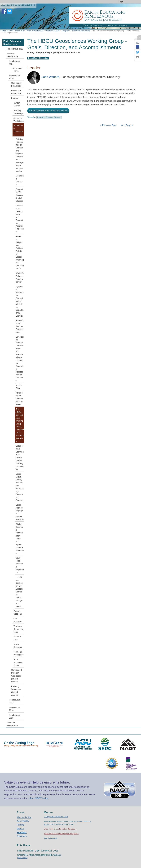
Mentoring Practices (20, 180)
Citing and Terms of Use (56, 817)
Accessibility (23, 821)
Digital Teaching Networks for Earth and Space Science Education (20, 539)
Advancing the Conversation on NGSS (20, 399)
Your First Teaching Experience (20, 565)
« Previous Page (109, 125)
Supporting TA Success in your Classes (20, 195)
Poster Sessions (18, 646)
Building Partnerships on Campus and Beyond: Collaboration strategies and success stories (20, 155)
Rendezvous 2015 (15, 717)
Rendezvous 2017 (15, 701)
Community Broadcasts (16, 84)
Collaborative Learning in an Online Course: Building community (20, 458)
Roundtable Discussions (80, 31)
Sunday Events (17, 104)
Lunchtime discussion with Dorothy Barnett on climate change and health (19, 592)
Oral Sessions (18, 620)
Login (121, 2)
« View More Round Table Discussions (48, 111)
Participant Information (16, 92)
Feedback (22, 832)
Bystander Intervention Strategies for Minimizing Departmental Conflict (20, 301)
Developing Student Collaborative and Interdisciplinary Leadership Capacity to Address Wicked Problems (20, 359)
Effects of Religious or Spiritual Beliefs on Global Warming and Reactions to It (20, 253)
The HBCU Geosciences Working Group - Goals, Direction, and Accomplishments (20, 425)
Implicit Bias (19, 387)
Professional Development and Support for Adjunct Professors (20, 219)
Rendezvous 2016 (15, 709)
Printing (21, 825)
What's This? (22, 858)
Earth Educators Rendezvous (12, 31)
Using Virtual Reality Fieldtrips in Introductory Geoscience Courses (20, 487)
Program (65, 31)
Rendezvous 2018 (53, 31)
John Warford (51, 77)
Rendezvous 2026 (15, 49)
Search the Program (116, 25)
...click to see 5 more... (16, 70)
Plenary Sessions (18, 612)
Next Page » (126, 125)
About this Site (24, 817)
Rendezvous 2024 (15, 63)
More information (51, 838)
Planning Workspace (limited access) (16, 691)
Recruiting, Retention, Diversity (49, 117)
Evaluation (22, 836)
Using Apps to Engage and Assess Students (20, 512)
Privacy (21, 829)
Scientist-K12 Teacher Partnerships (20, 326)
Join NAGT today (39, 798)
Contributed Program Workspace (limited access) (16, 676)
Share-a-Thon (17, 638)
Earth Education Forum (18, 663)
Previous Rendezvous (35, 31)
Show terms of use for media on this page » (61, 834)
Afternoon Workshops (19, 120)
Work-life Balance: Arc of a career (20, 278)
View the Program (93, 25)
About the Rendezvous (12, 724)
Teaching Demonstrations (18, 629)
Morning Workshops (19, 112)
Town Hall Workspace (19, 653)
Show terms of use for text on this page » (60, 829)
